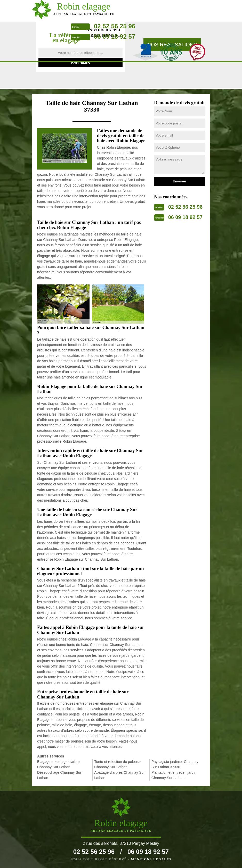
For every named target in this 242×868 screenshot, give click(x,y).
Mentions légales (151, 859)
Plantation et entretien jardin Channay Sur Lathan (174, 775)
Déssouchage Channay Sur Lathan (59, 775)
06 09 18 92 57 (115, 36)
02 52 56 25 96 (115, 26)
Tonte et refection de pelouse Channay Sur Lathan (117, 764)
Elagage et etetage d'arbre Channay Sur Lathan (58, 764)
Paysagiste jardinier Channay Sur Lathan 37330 (175, 764)
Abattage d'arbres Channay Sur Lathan (119, 775)
